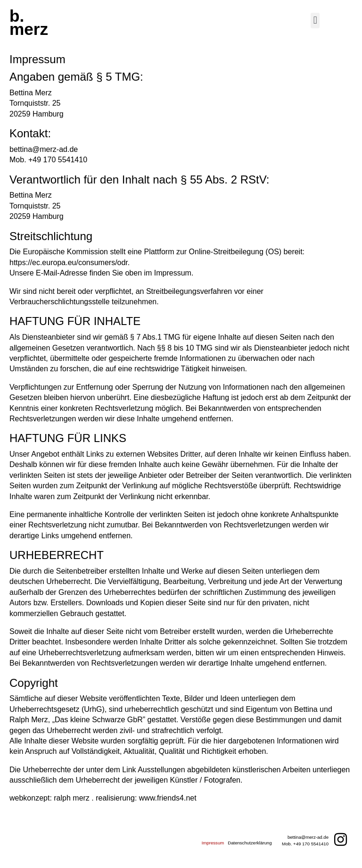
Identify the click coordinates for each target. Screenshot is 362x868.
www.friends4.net (168, 798)
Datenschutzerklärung (250, 843)
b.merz (29, 22)
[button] (315, 21)
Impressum (213, 843)
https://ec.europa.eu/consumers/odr (69, 263)
